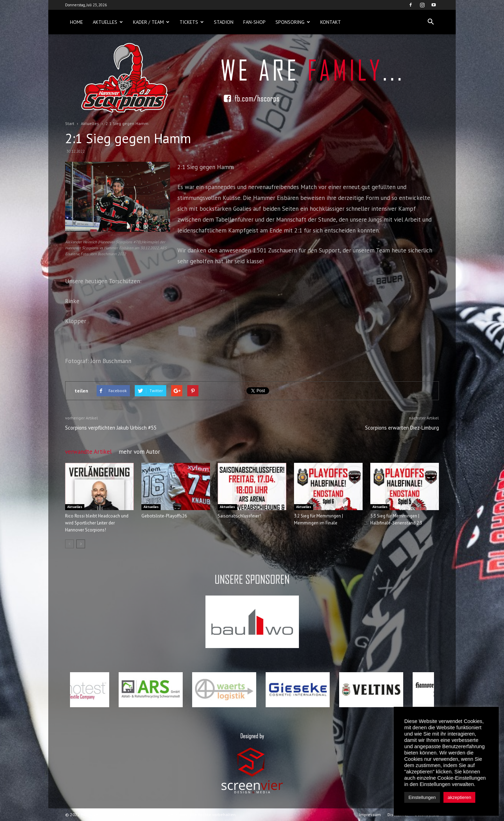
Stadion (224, 22)
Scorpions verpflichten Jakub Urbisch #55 (111, 428)
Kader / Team (151, 22)
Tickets (192, 22)
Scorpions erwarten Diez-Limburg (402, 428)
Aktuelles (108, 22)
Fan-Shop (254, 22)
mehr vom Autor (139, 452)
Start (70, 123)
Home (76, 22)
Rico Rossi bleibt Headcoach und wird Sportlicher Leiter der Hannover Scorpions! (97, 523)
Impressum (370, 815)
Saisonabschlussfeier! (239, 516)
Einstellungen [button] (422, 797)
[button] (430, 22)
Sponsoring (293, 22)
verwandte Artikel (88, 452)
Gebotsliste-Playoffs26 (164, 516)
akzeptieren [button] (459, 797)
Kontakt (331, 22)
